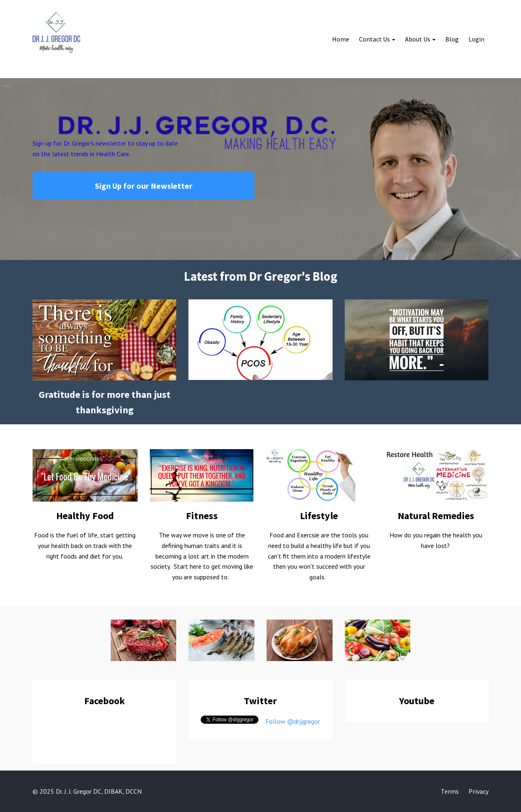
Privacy (478, 791)
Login (476, 39)
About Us (418, 39)
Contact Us (374, 39)
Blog (452, 39)
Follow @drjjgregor (293, 721)
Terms (450, 791)
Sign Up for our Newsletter (144, 186)
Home (341, 39)
